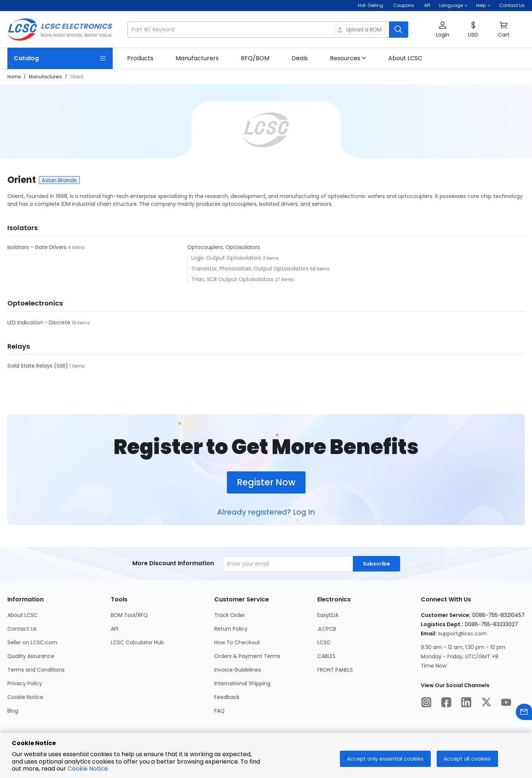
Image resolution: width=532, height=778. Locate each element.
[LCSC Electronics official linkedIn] (466, 703)
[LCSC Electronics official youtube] (506, 703)
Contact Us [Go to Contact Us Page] (22, 629)
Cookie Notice (88, 769)
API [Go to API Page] (115, 629)
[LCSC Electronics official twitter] (486, 703)
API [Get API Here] (427, 5)
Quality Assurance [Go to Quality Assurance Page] (31, 656)
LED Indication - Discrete (40, 323)
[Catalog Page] (60, 58)
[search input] (259, 30)
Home (14, 77)
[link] (140, 58)
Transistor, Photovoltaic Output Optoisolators (251, 269)
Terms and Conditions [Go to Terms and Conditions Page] (36, 670)
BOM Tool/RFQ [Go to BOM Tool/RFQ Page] (129, 615)
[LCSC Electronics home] (60, 30)
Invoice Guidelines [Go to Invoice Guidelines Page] (238, 670)
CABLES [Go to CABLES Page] (326, 656)
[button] (453, 6)
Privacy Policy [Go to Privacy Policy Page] (25, 683)
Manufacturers (45, 77)
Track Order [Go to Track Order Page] (230, 615)
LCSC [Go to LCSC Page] (324, 642)
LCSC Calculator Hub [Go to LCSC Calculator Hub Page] (137, 642)
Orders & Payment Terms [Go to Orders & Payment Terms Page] (247, 656)
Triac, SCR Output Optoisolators (233, 279)
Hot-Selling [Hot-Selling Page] (371, 5)
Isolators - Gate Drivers (38, 247)
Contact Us (512, 5)
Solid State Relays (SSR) (38, 366)
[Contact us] (524, 713)
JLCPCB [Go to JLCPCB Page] (327, 629)
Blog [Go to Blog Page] (13, 711)
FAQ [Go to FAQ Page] (219, 711)
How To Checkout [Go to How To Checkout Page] (237, 642)
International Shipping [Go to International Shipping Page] (242, 683)
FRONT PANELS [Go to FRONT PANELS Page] (335, 670)
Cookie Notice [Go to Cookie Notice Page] (25, 697)
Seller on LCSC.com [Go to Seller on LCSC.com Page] (32, 642)
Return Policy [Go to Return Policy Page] (231, 629)
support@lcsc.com (463, 634)
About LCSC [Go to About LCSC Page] (23, 615)
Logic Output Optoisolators (227, 258)
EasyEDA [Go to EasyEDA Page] (328, 615)
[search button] (399, 30)
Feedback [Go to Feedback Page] (227, 697)
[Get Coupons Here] (404, 6)
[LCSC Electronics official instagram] (426, 703)
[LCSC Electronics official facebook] (446, 703)
